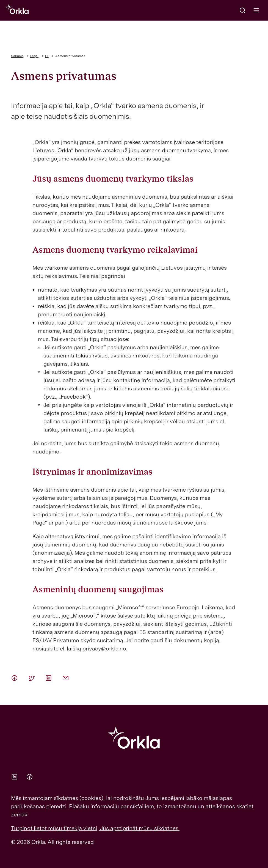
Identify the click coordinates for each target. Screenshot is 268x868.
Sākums (17, 56)
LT (47, 56)
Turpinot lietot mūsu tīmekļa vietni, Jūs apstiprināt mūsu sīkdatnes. (95, 828)
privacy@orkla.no (104, 649)
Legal (34, 56)
